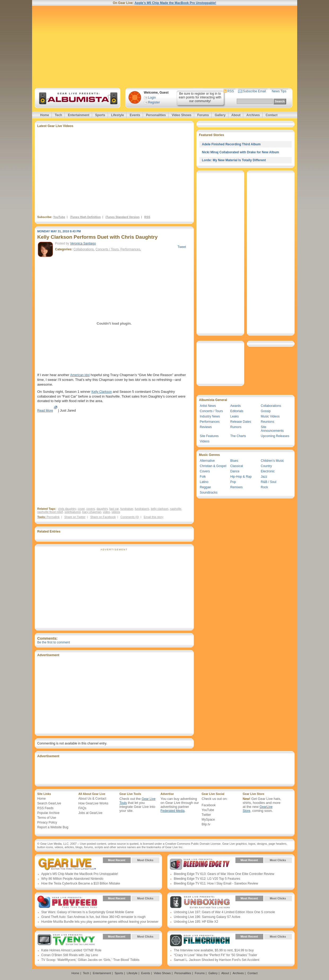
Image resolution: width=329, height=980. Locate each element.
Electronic (268, 471)
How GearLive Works (93, 803)
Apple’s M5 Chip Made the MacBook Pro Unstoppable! (175, 3)
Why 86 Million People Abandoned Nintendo (72, 879)
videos (116, 512)
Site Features (209, 436)
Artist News (208, 406)
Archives (253, 115)
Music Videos (270, 416)
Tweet (182, 247)
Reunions (268, 422)
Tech (58, 115)
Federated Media (173, 811)
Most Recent (117, 860)
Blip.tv (206, 824)
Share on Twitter (75, 517)
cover (81, 509)
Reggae (205, 487)
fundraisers (142, 509)
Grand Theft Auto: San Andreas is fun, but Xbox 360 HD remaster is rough (93, 917)
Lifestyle (118, 115)
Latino (204, 482)
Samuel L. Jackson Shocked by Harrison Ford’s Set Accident (217, 960)
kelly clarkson (160, 509)
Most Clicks (145, 860)
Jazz (264, 477)
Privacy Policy (47, 822)
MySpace (208, 820)
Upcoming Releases (275, 436)
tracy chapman (92, 512)
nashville (176, 509)
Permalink (53, 517)
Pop (233, 482)
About (236, 115)
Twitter (206, 815)
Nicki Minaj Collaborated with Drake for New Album (241, 152)
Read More (45, 411)
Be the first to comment (54, 642)
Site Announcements (272, 429)
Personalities (156, 115)
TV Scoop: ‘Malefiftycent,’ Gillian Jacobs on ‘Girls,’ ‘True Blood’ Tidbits (90, 960)
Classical (237, 466)
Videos (205, 441)
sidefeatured (73, 512)
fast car (114, 509)
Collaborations (84, 249)
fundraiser (127, 509)
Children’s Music (273, 461)
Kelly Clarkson (102, 392)
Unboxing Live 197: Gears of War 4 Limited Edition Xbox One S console (225, 912)
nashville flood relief (50, 512)
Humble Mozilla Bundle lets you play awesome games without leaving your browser (100, 922)
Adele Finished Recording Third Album (231, 144)
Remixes (237, 487)
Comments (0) (130, 517)
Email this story (154, 517)
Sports (100, 115)
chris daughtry (67, 509)
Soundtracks (209, 493)
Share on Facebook (103, 517)
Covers (205, 471)
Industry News (210, 416)
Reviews (206, 427)
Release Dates (241, 422)
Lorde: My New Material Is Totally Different (234, 160)
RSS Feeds (45, 808)
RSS (231, 91)
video (106, 512)
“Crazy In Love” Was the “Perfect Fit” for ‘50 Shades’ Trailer (216, 955)
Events (135, 115)
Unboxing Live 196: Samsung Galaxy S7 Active (207, 917)
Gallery (220, 115)
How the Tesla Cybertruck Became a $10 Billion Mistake (81, 883)
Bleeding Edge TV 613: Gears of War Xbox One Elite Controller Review (224, 874)
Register (154, 102)
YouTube (59, 217)
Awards (236, 406)
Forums (203, 115)
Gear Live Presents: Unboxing (200, 902)
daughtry (102, 509)
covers (91, 509)
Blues (234, 461)
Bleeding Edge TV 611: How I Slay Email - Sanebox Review (216, 883)
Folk (203, 477)
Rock (264, 487)
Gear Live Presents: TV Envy (67, 940)
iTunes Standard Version (122, 217)
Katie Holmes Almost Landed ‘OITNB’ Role (71, 950)
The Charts (238, 436)
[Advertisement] (165, 47)
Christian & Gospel (213, 466)
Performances (130, 249)
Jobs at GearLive (91, 813)
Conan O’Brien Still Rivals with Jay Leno (70, 955)
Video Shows (181, 115)
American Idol (80, 375)
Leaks (235, 416)
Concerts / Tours (107, 249)
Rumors (236, 427)
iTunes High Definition (85, 217)
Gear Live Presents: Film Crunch (200, 940)
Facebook (209, 805)
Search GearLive (49, 803)
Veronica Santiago (83, 243)
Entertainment (79, 115)
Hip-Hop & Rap (241, 477)
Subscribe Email (254, 91)
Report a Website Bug (53, 827)
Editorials (237, 411)
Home (45, 115)
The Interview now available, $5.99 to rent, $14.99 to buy (214, 950)
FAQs (82, 808)
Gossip (266, 411)
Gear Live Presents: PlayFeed (67, 902)
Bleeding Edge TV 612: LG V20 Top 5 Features (207, 879)
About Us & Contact (92, 799)
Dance (235, 471)
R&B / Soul (269, 482)
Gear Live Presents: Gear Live (67, 864)
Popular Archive (49, 813)
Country (266, 466)
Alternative (207, 461)
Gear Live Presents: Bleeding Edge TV (200, 864)
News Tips (279, 91)
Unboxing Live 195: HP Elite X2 (196, 922)
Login (152, 98)
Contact (272, 115)
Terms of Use (47, 818)
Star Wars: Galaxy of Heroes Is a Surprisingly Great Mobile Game (88, 912)
